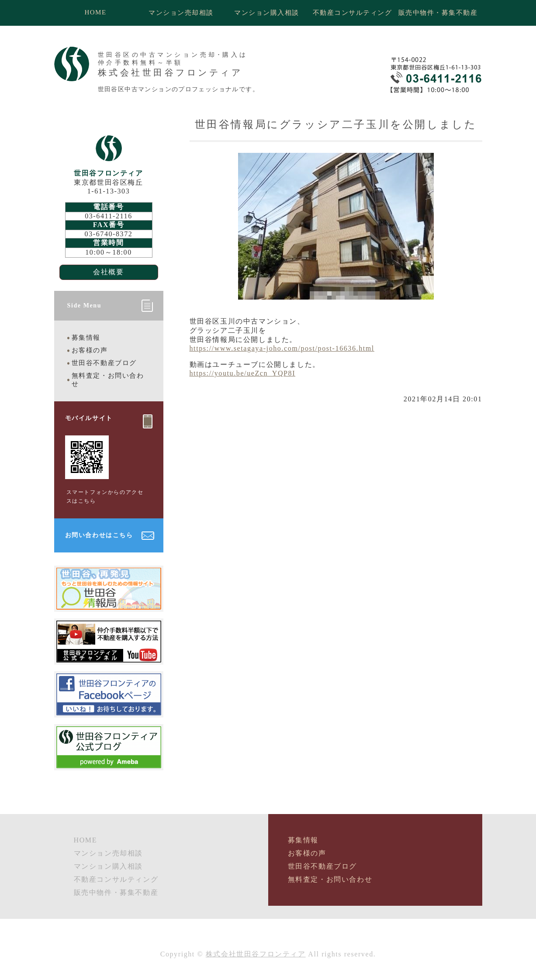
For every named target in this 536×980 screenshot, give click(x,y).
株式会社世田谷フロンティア (256, 954)
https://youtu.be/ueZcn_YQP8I (243, 373)
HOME (95, 12)
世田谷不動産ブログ (104, 363)
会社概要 (108, 272)
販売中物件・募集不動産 (438, 13)
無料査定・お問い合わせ (108, 380)
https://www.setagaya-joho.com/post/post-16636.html (282, 348)
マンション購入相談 (267, 13)
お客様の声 (90, 350)
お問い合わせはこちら (99, 535)
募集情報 (86, 338)
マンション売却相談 (181, 13)
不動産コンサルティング (353, 13)
